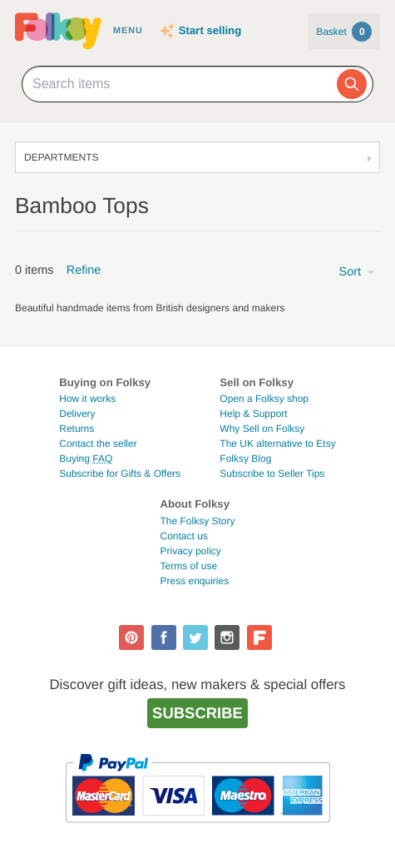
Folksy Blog (245, 459)
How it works (87, 399)
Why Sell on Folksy (262, 429)
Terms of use (188, 566)
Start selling (210, 30)
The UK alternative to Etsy (277, 444)
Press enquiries (194, 581)
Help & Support (253, 414)
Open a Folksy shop (264, 399)
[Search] (352, 84)
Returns (77, 429)
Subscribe (197, 713)
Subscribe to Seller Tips (272, 474)
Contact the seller (98, 444)
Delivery (77, 414)
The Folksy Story (197, 521)
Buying (86, 459)
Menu (128, 31)
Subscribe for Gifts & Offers (120, 474)
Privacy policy (190, 551)
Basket (344, 32)
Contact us (183, 536)
